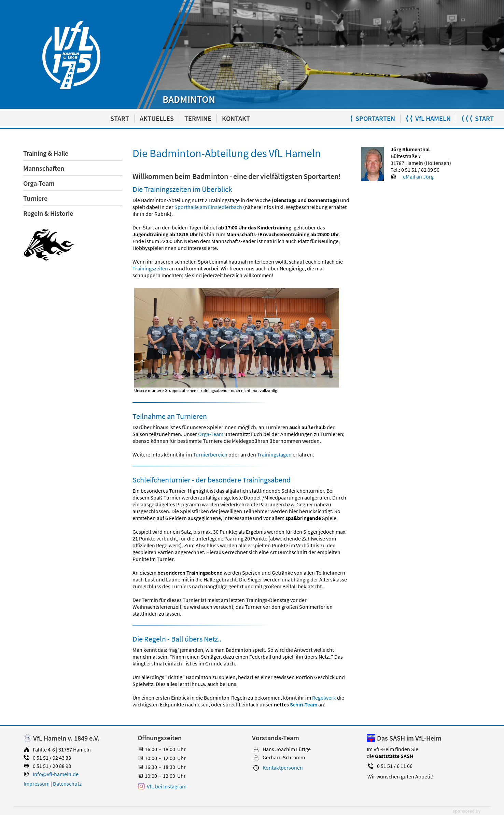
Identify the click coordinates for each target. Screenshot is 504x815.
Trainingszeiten (150, 268)
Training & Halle (46, 153)
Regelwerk (324, 698)
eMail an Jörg (418, 177)
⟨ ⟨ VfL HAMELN (428, 118)
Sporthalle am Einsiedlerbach (208, 207)
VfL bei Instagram (167, 786)
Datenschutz (67, 784)
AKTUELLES (157, 118)
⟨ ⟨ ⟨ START (478, 118)
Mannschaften (44, 168)
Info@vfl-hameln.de (56, 774)
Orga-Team (39, 183)
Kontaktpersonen (283, 768)
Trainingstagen (274, 454)
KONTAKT (236, 118)
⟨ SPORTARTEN (373, 118)
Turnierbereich (210, 454)
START (120, 118)
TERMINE (198, 118)
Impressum (37, 784)
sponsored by (467, 811)
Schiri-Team (304, 704)
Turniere (35, 198)
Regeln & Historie (48, 213)
